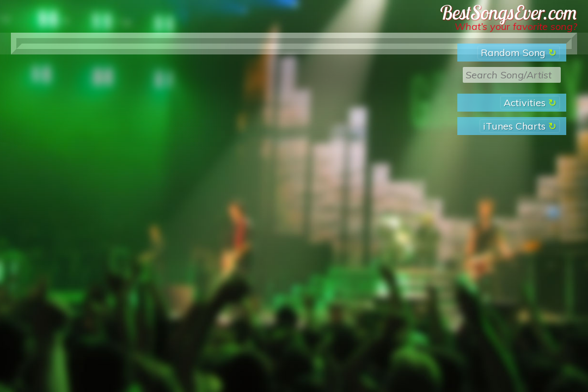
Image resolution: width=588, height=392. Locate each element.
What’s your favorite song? (516, 26)
